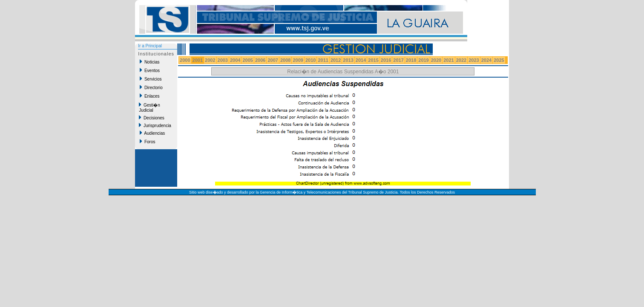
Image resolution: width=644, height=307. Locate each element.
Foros (147, 142)
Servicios (151, 79)
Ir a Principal (150, 46)
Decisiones (151, 118)
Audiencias (152, 133)
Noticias (149, 62)
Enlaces (149, 96)
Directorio (151, 87)
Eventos (150, 70)
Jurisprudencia (155, 125)
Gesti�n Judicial (149, 107)
